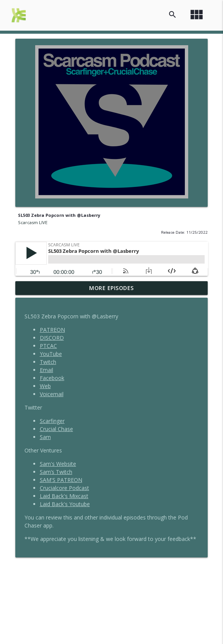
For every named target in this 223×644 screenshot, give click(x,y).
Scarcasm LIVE (33, 222)
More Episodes (111, 288)
